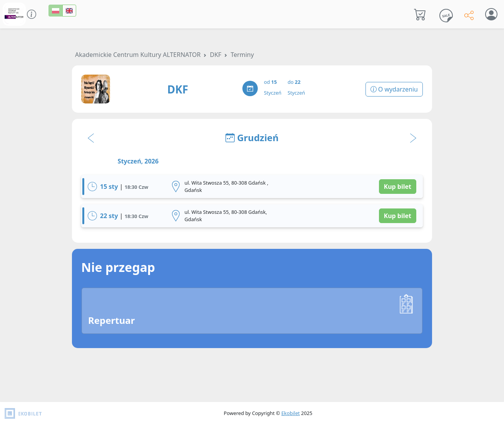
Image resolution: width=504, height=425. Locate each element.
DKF (215, 55)
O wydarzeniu (394, 89)
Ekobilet (290, 413)
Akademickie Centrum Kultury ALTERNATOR (138, 55)
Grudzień (252, 137)
